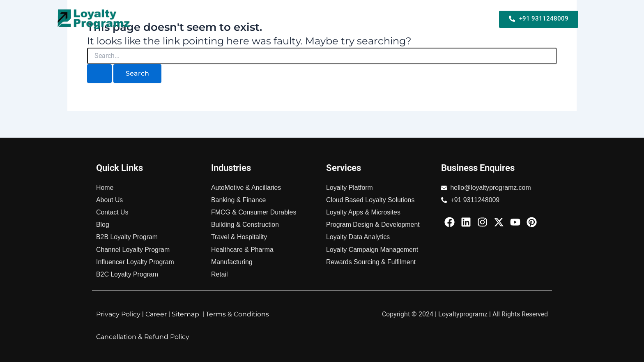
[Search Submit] (99, 74)
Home (190, 13)
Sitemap (186, 314)
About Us (472, 24)
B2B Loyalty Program (244, 13)
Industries (471, 13)
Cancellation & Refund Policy (143, 337)
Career (156, 314)
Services (427, 13)
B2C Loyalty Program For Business (345, 13)
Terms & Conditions (239, 314)
